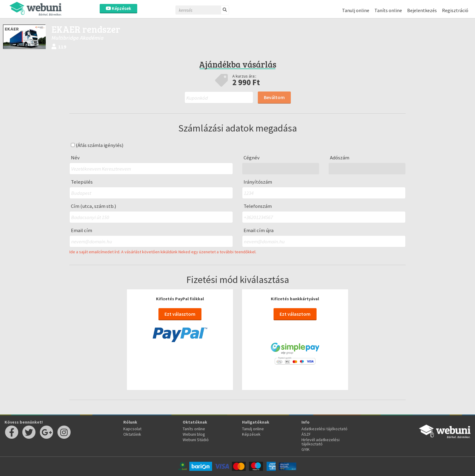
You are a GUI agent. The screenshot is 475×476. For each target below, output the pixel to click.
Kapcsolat (132, 429)
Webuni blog (194, 434)
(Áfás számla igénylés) (97, 145)
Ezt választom (180, 314)
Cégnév (252, 158)
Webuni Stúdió (196, 440)
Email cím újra (259, 230)
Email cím (81, 230)
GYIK (306, 449)
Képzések (118, 8)
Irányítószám (258, 182)
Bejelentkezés (422, 10)
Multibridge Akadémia (78, 38)
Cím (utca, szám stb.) (94, 206)
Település (82, 182)
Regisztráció (455, 10)
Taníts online (388, 10)
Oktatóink (132, 434)
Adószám (340, 158)
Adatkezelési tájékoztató (324, 429)
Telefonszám (258, 206)
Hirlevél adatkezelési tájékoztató (321, 442)
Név (75, 158)
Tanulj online (356, 10)
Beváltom (274, 97)
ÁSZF (306, 434)
